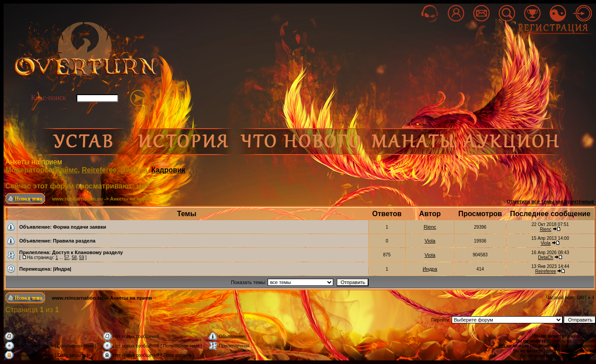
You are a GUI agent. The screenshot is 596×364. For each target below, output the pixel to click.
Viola (430, 241)
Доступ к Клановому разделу (87, 252)
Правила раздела (74, 241)
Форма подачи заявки (79, 227)
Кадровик (168, 170)
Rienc (430, 227)
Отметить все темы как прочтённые (550, 201)
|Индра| (62, 269)
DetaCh (546, 257)
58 (74, 257)
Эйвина (134, 170)
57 (67, 257)
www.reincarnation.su (77, 199)
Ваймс (66, 170)
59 (82, 257)
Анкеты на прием (34, 162)
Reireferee (99, 170)
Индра (430, 269)
